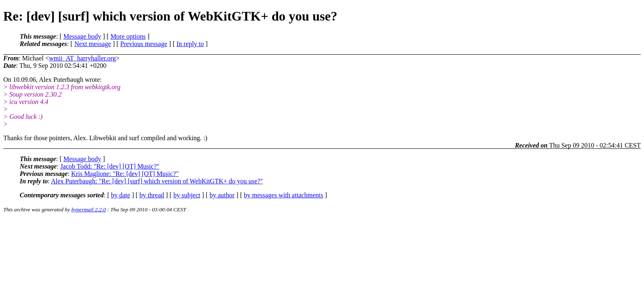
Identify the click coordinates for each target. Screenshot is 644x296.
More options (128, 36)
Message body (82, 36)
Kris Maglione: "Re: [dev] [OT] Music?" (125, 174)
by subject (187, 195)
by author (222, 195)
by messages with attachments (284, 195)
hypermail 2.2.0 (89, 209)
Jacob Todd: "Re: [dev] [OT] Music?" (110, 166)
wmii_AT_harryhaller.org (82, 58)
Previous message (144, 44)
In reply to (190, 44)
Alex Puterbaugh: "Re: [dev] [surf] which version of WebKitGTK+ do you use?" (157, 181)
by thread (152, 195)
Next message (93, 44)
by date (121, 195)
